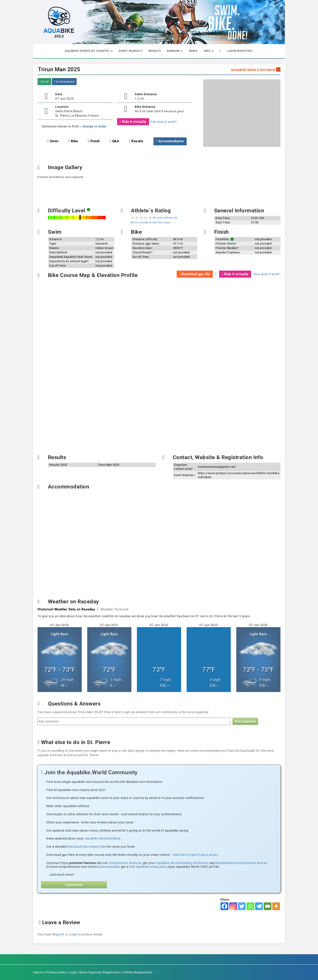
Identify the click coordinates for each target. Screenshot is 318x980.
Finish (94, 141)
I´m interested (64, 82)
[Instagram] (233, 906)
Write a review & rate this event (151, 223)
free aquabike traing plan (148, 867)
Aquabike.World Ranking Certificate (182, 863)
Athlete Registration (138, 972)
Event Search (131, 51)
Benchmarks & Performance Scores (241, 863)
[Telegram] (259, 906)
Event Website (185, 475)
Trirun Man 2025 (59, 69)
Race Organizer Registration (100, 972)
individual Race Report (84, 847)
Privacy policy (56, 972)
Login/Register (240, 51)
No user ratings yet (165, 218)
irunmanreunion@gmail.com (217, 467)
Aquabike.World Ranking (102, 838)
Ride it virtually (133, 122)
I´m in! (44, 82)
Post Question (245, 721)
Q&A (115, 141)
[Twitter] (242, 906)
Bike (73, 141)
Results (155, 51)
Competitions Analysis (125, 863)
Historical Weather (66, 609)
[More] (276, 906)
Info (209, 51)
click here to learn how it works (195, 855)
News (193, 51)
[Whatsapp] (250, 906)
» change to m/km (93, 126)
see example (109, 867)
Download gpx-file (195, 274)
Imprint (39, 972)
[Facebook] (224, 906)
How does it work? (163, 122)
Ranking (175, 51)
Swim (53, 141)
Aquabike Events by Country (89, 51)
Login (73, 934)
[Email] (268, 906)
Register (58, 934)
